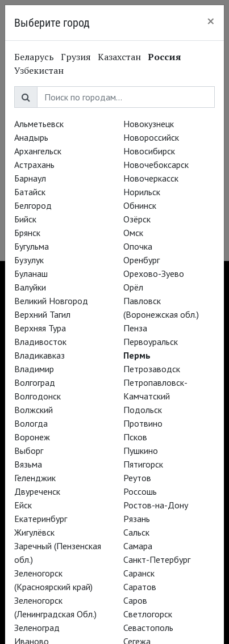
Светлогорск (148, 614)
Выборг (29, 451)
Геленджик (35, 478)
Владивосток (40, 342)
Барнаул (30, 178)
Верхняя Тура (40, 328)
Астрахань (34, 165)
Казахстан (119, 57)
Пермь (137, 355)
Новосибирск (149, 151)
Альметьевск (39, 124)
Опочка (138, 246)
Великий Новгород (51, 301)
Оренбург (141, 260)
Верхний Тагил (42, 314)
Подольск (143, 410)
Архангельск (38, 151)
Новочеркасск (151, 178)
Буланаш (31, 273)
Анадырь (31, 137)
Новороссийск (151, 137)
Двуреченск (37, 491)
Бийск (25, 219)
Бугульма (32, 246)
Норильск (142, 192)
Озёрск (137, 219)
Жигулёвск (34, 532)
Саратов (140, 587)
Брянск (27, 233)
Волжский (34, 410)
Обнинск (140, 205)
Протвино (143, 423)
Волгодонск (38, 396)
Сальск (136, 532)
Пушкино (141, 451)
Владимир (34, 369)
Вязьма (28, 464)
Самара (138, 546)
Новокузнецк (149, 124)
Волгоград (35, 382)
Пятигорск (143, 464)
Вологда (31, 423)
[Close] (211, 21)
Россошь (140, 491)
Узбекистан (39, 70)
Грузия (76, 57)
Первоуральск (151, 342)
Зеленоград (37, 628)
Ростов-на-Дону (156, 505)
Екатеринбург (41, 519)
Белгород (33, 205)
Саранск (139, 573)
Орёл (133, 287)
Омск (133, 233)
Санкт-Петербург (157, 559)
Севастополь (148, 628)
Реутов (137, 478)
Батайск (30, 192)
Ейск (23, 505)
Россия (165, 57)
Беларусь (34, 57)
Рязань (137, 519)
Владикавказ (39, 355)
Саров (135, 600)
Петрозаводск (152, 369)
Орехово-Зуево (154, 273)
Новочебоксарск (156, 165)
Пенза (135, 328)
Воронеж (32, 437)
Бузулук (29, 260)
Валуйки (30, 287)
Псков (135, 437)
